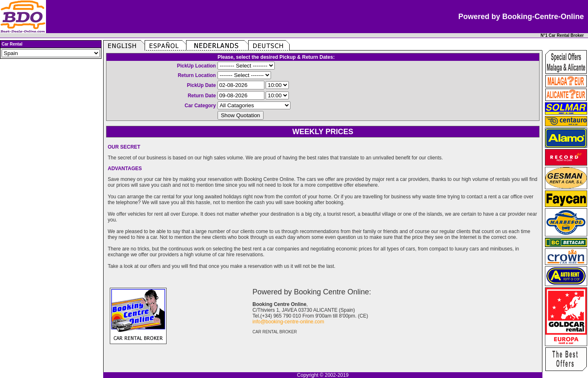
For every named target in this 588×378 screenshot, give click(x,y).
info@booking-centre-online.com (288, 322)
